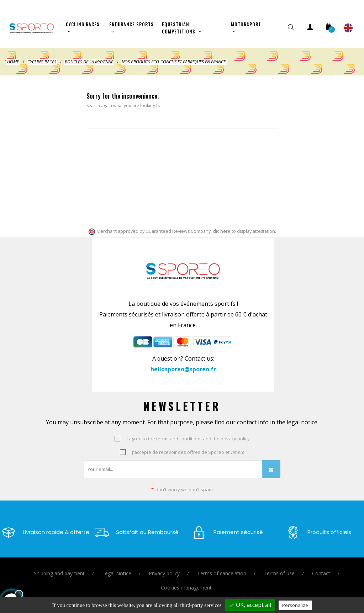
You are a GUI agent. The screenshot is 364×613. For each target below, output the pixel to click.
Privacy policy (164, 568)
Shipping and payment (59, 568)
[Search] (182, 117)
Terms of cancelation (222, 568)
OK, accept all (250, 605)
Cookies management (186, 583)
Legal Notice (117, 568)
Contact (321, 568)
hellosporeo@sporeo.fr (183, 364)
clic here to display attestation (244, 227)
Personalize (295, 605)
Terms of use (279, 568)
